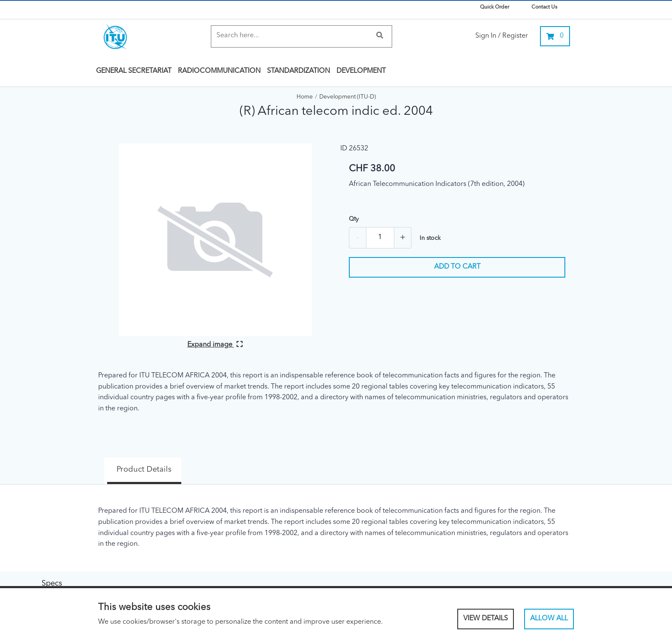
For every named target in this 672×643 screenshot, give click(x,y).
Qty (354, 219)
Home (305, 97)
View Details (486, 619)
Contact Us (544, 7)
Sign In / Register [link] (502, 36)
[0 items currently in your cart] (555, 36)
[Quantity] (380, 238)
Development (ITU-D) (348, 97)
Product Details (132, 464)
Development (361, 71)
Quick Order (495, 7)
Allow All (549, 619)
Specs (210, 464)
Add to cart (457, 267)
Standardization (298, 71)
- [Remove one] (357, 238)
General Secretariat (134, 71)
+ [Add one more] (403, 238)
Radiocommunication (219, 71)
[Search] (293, 36)
